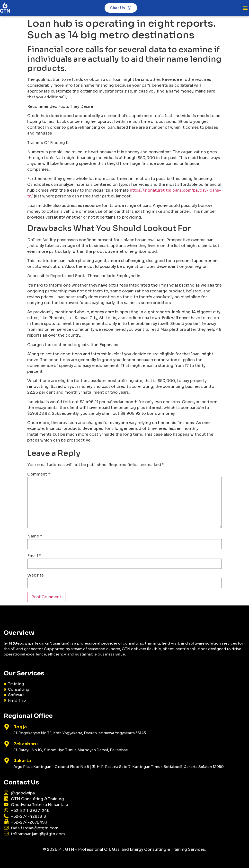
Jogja (20, 727)
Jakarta (22, 761)
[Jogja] (7, 727)
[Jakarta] (7, 761)
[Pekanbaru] (7, 744)
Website (36, 575)
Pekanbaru (26, 744)
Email (34, 556)
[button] (245, 8)
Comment (39, 474)
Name (35, 536)
